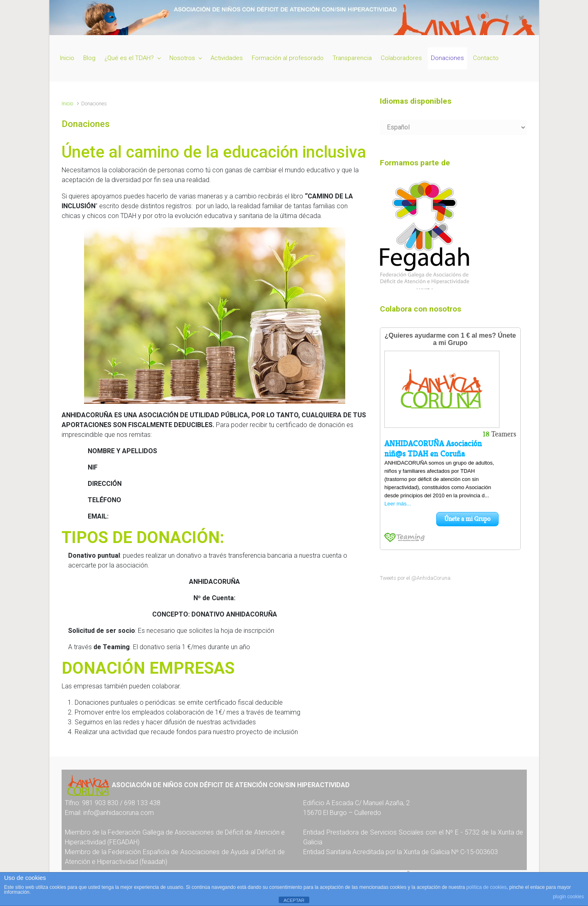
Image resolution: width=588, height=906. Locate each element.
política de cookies (487, 887)
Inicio (67, 104)
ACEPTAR (294, 900)
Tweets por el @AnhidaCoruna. (416, 578)
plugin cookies (568, 897)
